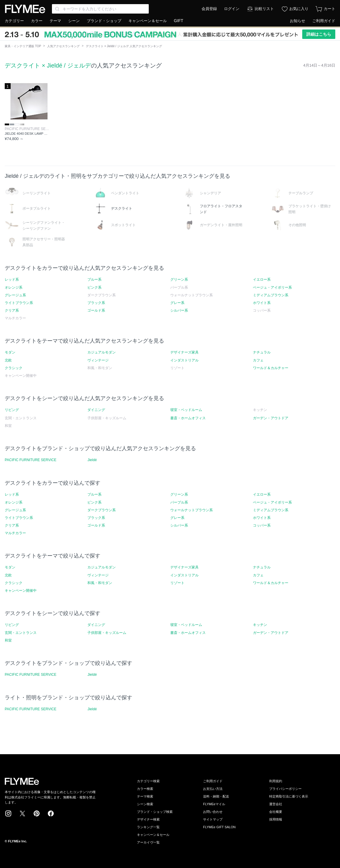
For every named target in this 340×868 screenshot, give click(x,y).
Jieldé (92, 460)
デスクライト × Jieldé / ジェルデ (48, 65)
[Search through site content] (100, 9)
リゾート (177, 583)
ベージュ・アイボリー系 (272, 287)
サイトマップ (213, 819)
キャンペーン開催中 (21, 591)
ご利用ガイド (324, 21)
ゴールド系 (96, 310)
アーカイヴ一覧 (148, 842)
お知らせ (297, 21)
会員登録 (209, 9)
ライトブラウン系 (19, 303)
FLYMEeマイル (214, 804)
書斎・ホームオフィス (188, 418)
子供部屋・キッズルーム (107, 633)
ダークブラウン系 (102, 510)
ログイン (232, 9)
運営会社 (276, 804)
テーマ (55, 21)
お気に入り (299, 9)
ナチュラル (262, 352)
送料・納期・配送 (216, 796)
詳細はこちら (319, 34)
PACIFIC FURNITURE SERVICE (31, 460)
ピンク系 (94, 287)
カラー (37, 21)
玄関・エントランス (21, 633)
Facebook (51, 813)
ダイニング (96, 410)
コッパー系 (262, 525)
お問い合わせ (213, 812)
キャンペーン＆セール (148, 21)
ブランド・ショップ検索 (155, 812)
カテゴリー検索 (148, 781)
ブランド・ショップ (104, 21)
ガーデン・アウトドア (271, 418)
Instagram (8, 813)
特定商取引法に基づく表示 (289, 796)
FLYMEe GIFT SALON (219, 827)
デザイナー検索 (148, 819)
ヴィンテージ (98, 360)
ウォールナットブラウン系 (192, 510)
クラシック (14, 368)
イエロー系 (262, 280)
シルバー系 (179, 310)
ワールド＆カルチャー (271, 368)
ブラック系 (96, 303)
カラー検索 (145, 789)
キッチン (260, 625)
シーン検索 (145, 804)
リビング (12, 410)
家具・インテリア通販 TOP (23, 46)
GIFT (179, 21)
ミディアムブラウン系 (271, 295)
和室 (8, 640)
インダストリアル (184, 360)
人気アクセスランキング (63, 46)
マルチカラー (15, 533)
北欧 (8, 360)
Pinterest (37, 813)
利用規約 (276, 781)
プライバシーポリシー (285, 789)
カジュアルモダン (102, 352)
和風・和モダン (100, 583)
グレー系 (177, 303)
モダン (10, 352)
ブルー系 (94, 280)
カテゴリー (14, 21)
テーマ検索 (145, 796)
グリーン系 (179, 280)
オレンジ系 (14, 287)
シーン (74, 21)
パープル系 (179, 502)
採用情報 (276, 819)
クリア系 (12, 310)
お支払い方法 (213, 789)
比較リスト (264, 9)
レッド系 (12, 280)
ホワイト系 (262, 303)
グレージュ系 (15, 295)
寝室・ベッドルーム (186, 410)
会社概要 (276, 812)
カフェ (258, 360)
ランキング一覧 (148, 827)
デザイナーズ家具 (184, 352)
